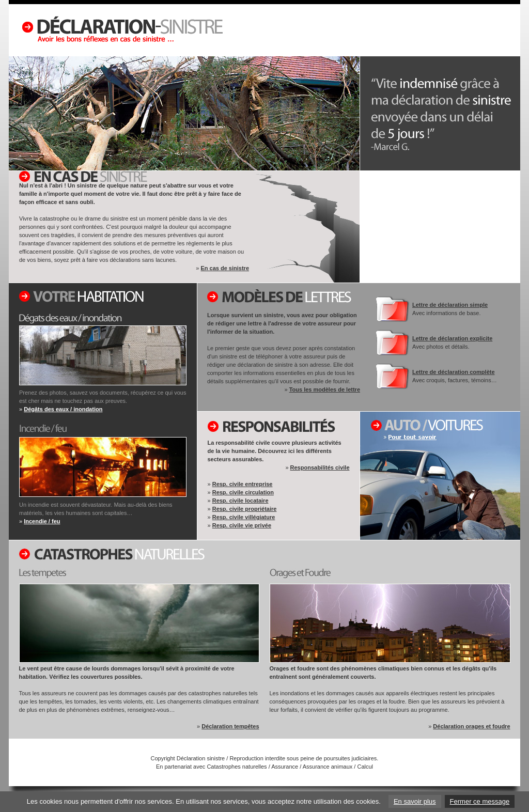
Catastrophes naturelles (237, 767)
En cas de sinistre (225, 268)
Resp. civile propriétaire (245, 509)
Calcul (365, 767)
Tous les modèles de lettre (325, 389)
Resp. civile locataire (240, 501)
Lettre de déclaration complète (454, 372)
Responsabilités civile (320, 467)
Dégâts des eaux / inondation (63, 409)
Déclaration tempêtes (230, 726)
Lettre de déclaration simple (450, 305)
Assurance (285, 767)
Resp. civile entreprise (243, 484)
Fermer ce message (480, 801)
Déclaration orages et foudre (471, 726)
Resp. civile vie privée (242, 525)
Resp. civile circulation (243, 492)
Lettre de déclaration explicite (452, 338)
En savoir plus (415, 801)
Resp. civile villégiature (244, 517)
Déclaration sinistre (201, 758)
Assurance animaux (328, 767)
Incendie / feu (42, 521)
